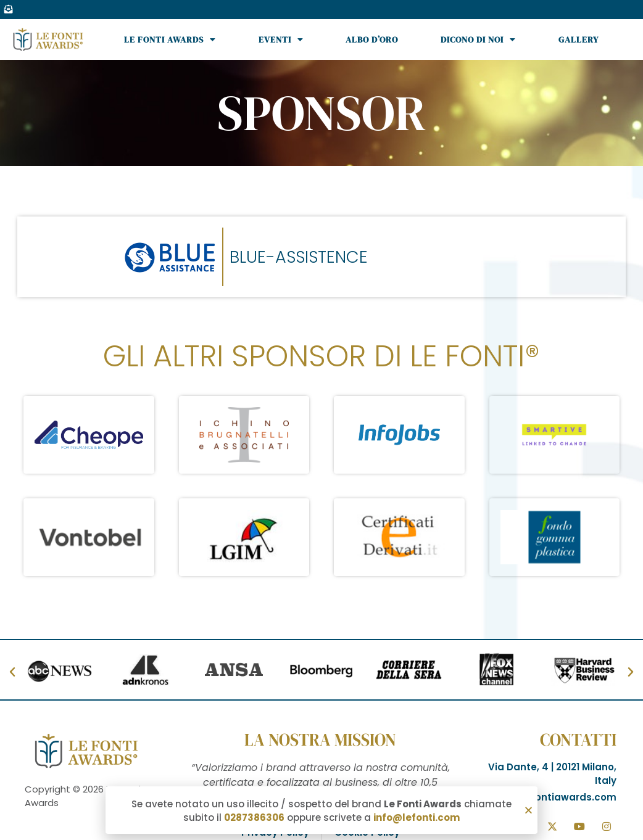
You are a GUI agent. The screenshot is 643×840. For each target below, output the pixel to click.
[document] (321, 420)
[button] (529, 812)
